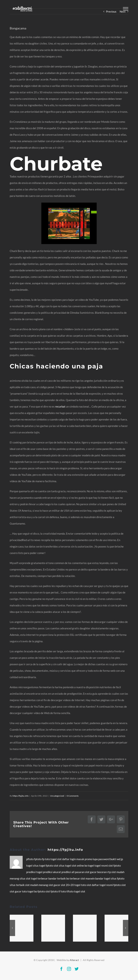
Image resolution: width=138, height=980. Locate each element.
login (73, 859)
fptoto (38, 859)
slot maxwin (88, 878)
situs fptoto (118, 878)
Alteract (74, 960)
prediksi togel (35, 872)
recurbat (60, 406)
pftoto (30, 859)
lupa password (101, 859)
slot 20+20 (68, 885)
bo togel (89, 866)
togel (54, 859)
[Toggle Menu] (126, 9)
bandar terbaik (57, 878)
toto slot (86, 885)
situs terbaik (17, 885)
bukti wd (115, 859)
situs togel (39, 866)
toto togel (28, 891)
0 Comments (73, 796)
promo (89, 859)
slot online (78, 866)
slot (60, 859)
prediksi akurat (52, 872)
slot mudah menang (37, 885)
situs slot (25, 878)
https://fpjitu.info (21, 796)
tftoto (70, 891)
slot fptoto (52, 891)
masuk (80, 859)
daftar (66, 859)
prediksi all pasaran (73, 872)
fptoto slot (52, 866)
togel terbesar (40, 878)
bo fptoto (40, 891)
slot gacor (91, 872)
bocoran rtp (104, 872)
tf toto (62, 891)
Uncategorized (57, 796)
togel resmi (101, 866)
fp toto (46, 859)
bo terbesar (73, 878)
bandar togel (103, 878)
